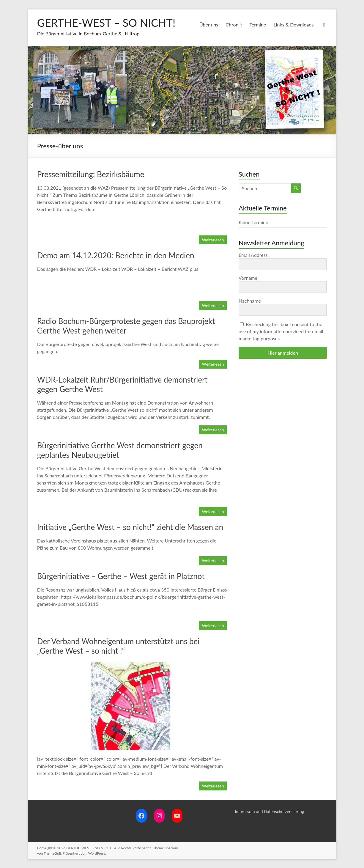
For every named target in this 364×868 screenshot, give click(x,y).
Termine (258, 25)
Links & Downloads (294, 25)
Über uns (209, 25)
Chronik (234, 25)
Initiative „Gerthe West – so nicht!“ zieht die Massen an (130, 527)
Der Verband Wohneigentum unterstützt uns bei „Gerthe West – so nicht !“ (118, 646)
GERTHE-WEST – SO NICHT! (106, 23)
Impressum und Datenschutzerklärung (270, 811)
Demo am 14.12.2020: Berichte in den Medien (116, 255)
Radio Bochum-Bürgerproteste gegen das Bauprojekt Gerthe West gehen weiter (126, 326)
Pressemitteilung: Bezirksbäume (91, 174)
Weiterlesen (213, 240)
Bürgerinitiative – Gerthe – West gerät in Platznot (121, 576)
